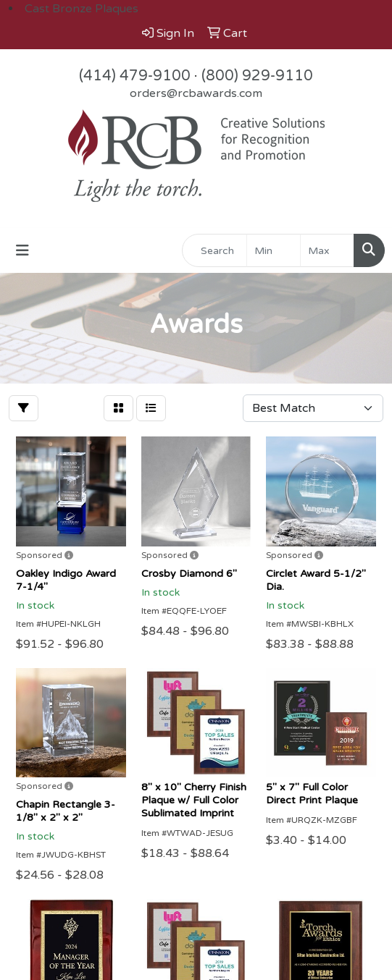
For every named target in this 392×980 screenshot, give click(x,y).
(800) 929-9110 (257, 76)
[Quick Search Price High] (327, 250)
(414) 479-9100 (135, 76)
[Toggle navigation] (22, 251)
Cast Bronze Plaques (82, 9)
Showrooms (42, 819)
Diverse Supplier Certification (88, 799)
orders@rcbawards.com (196, 93)
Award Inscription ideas (73, 759)
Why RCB (35, 779)
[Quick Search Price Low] (274, 250)
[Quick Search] (214, 250)
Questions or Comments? (78, 850)
